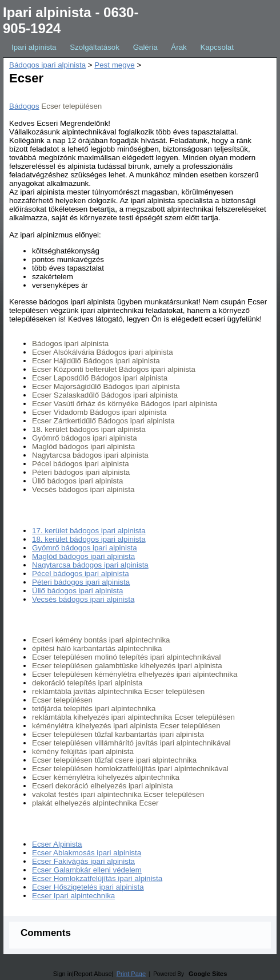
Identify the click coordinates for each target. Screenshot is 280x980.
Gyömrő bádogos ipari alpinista (85, 548)
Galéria (145, 47)
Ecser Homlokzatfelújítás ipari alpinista (97, 878)
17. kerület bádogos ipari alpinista (89, 531)
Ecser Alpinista (57, 844)
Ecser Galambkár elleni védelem (87, 870)
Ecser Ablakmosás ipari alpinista (87, 853)
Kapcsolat (217, 47)
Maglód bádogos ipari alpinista (83, 556)
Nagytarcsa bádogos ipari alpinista (90, 565)
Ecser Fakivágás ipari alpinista (83, 861)
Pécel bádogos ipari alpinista (81, 574)
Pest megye (114, 65)
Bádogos (24, 106)
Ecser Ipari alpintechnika (73, 896)
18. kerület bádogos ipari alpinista (89, 539)
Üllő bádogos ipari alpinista (77, 591)
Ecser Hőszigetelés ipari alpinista (88, 887)
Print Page (131, 974)
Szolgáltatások (95, 47)
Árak (179, 47)
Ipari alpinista (34, 47)
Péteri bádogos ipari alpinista (81, 582)
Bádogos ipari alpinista (47, 65)
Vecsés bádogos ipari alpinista (83, 599)
